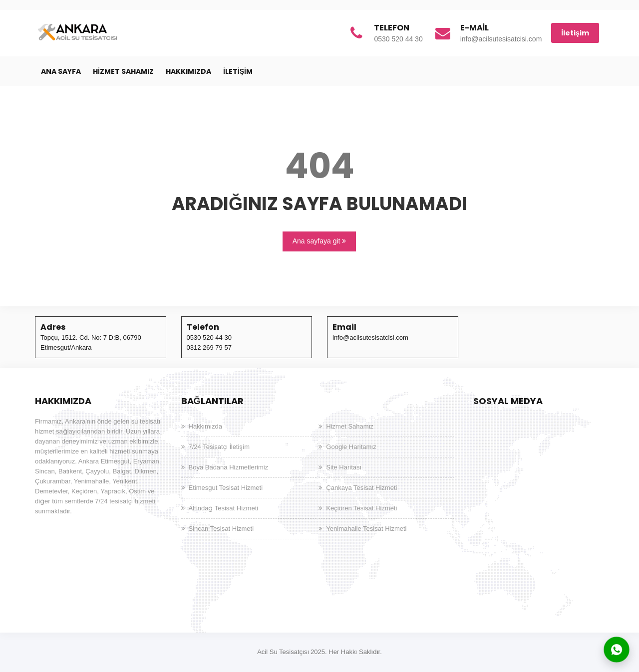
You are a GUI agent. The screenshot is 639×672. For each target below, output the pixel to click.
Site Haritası (343, 467)
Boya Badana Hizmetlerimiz (229, 467)
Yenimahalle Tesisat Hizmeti (366, 529)
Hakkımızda (188, 71)
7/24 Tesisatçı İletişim (219, 447)
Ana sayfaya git (319, 241)
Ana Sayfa (61, 71)
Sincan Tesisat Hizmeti (221, 529)
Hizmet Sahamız (123, 71)
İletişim (575, 33)
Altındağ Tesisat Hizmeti (224, 508)
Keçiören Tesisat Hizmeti (361, 508)
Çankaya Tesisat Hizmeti (361, 488)
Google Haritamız (351, 447)
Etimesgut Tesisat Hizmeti (226, 488)
